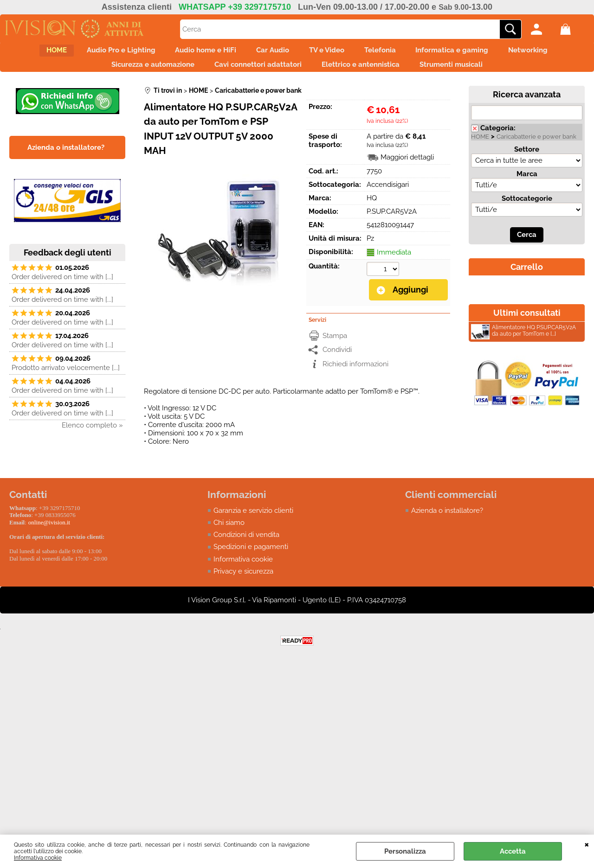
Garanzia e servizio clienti (253, 520)
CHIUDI (587, 844)
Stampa (335, 345)
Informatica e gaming (472, 53)
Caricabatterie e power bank (536, 147)
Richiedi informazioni (355, 373)
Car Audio (269, 53)
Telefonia (392, 53)
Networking (556, 53)
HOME (29, 53)
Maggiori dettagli (407, 168)
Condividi (337, 359)
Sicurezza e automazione (141, 72)
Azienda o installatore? (447, 520)
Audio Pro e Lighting (101, 53)
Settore (527, 160)
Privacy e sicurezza (243, 581)
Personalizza (405, 851)
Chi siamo (229, 532)
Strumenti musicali (463, 72)
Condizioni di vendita (246, 544)
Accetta (513, 851)
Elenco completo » (92, 436)
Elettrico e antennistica (365, 72)
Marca (527, 185)
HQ (372, 209)
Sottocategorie (527, 209)
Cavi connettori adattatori (254, 72)
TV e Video (331, 53)
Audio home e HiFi (194, 53)
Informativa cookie (38, 858)
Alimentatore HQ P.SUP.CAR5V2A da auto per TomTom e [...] (523, 342)
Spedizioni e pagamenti (251, 556)
